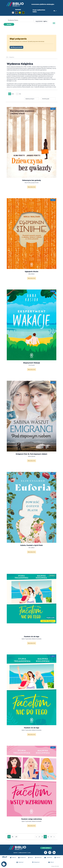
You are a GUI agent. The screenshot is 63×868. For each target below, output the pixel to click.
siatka (12, 94)
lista (19, 94)
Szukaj (9, 24)
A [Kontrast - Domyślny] (13, 13)
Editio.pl (51, 862)
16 (12, 837)
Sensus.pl (58, 858)
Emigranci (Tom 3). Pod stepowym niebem (31, 454)
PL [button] (55, 11)
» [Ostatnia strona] (54, 837)
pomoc (30, 853)
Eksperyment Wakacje (32, 363)
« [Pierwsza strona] (36, 837)
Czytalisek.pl (48, 858)
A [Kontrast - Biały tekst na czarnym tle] (16, 13)
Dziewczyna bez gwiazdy (32, 181)
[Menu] (54, 23)
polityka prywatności (23, 853)
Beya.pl (31, 858)
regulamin (15, 853)
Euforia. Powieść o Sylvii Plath (32, 546)
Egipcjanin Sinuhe (32, 272)
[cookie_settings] (4, 864)
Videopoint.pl (36, 862)
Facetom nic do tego (32, 637)
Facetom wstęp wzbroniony (32, 819)
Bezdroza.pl (38, 858)
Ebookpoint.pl (22, 858)
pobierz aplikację (46, 848)
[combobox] (41, 21)
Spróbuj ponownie (16, 47)
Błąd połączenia (31, 187)
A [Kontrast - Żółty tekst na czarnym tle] (23, 13)
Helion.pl (13, 858)
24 (16, 837)
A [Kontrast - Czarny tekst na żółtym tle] (20, 13)
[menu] (32, 143)
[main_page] (7, 57)
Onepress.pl (20, 862)
